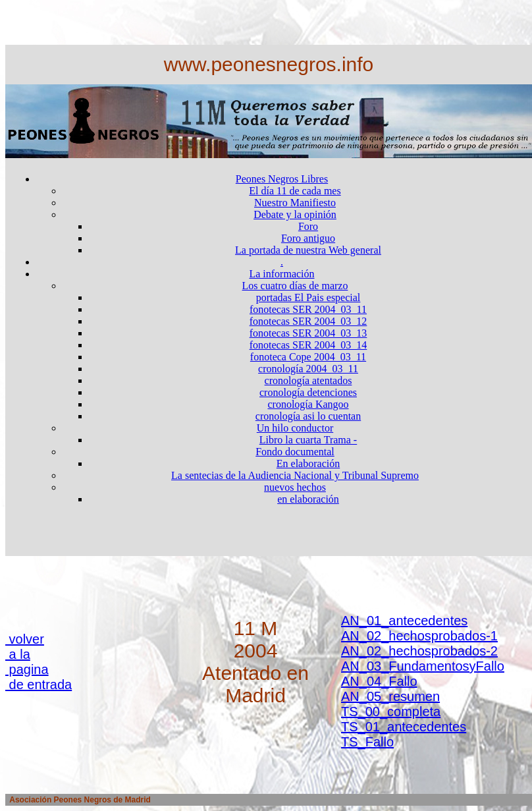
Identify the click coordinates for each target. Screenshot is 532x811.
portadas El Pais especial (308, 297)
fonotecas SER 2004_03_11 (308, 309)
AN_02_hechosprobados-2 (419, 651)
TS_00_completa (391, 712)
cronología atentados (308, 380)
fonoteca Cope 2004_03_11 (308, 357)
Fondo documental (295, 452)
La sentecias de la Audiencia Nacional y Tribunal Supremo (295, 475)
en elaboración (308, 499)
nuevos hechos (295, 487)
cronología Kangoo (308, 404)
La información (281, 274)
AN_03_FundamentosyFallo (423, 666)
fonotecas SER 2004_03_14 (308, 345)
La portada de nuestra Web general (308, 250)
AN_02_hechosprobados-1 (419, 636)
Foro (308, 226)
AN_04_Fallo (379, 681)
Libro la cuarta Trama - (308, 440)
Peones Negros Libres (282, 179)
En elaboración (308, 463)
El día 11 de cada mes (295, 191)
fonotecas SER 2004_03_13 (308, 333)
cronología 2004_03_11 (308, 369)
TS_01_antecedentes (404, 727)
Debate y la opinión (295, 214)
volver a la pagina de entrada (39, 662)
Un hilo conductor (295, 428)
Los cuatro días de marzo (295, 286)
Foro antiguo (308, 238)
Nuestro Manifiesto (295, 203)
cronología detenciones (308, 392)
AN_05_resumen (390, 696)
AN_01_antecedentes (404, 621)
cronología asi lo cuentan (308, 416)
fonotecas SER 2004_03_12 (308, 321)
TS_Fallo (367, 742)
